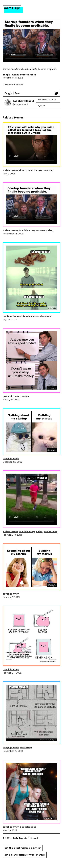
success (25, 75)
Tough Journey (11, 75)
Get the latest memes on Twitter (23, 848)
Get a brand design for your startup (25, 855)
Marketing (26, 748)
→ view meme (10, 170)
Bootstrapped (28, 827)
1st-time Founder (12, 316)
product (7, 396)
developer (46, 316)
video (33, 75)
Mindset (48, 170)
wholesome (50, 531)
